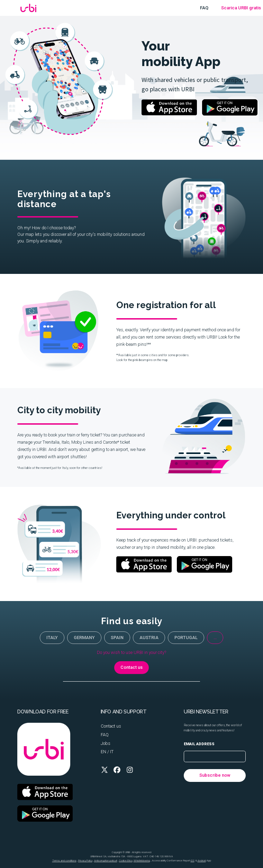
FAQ (204, 8)
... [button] (215, 638)
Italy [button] (52, 638)
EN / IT (107, 752)
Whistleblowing (142, 861)
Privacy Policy (85, 861)
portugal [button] (186, 638)
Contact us (111, 726)
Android (202, 861)
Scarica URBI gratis (241, 8)
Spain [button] (117, 638)
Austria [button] (149, 638)
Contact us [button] (131, 667)
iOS (193, 861)
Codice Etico (126, 861)
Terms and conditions (64, 861)
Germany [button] (84, 638)
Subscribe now (215, 775)
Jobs (106, 743)
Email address (199, 744)
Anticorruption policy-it (106, 861)
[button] (105, 770)
